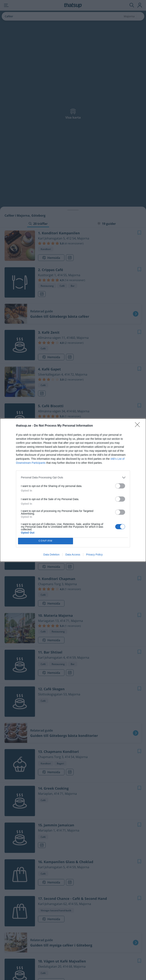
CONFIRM (46, 541)
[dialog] (73, 490)
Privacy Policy (94, 555)
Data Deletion (51, 555)
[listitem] (73, 478)
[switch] (120, 486)
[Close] (139, 426)
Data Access (73, 555)
